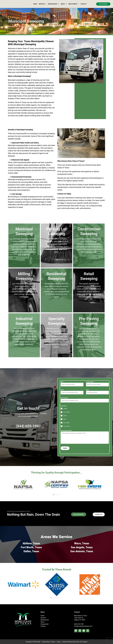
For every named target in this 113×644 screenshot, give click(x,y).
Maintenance (53, 4)
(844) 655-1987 (28, 426)
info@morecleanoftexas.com (83, 626)
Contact (84, 4)
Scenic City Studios (81, 641)
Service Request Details (66, 431)
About (64, 4)
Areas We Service (56, 536)
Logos (59, 641)
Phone (63, 390)
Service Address (64, 398)
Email (88, 390)
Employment (74, 4)
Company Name (90, 382)
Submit (65, 448)
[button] (9, 484)
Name (62, 382)
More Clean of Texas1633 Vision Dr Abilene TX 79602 (81, 617)
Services (42, 4)
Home (35, 4)
